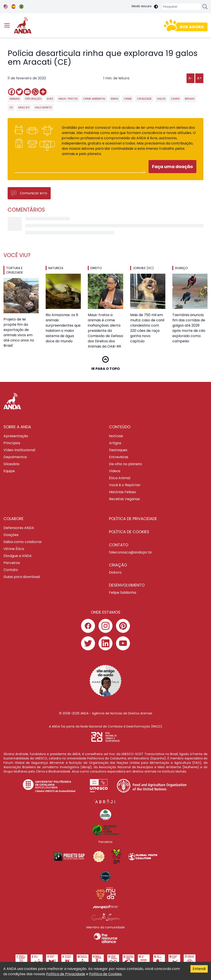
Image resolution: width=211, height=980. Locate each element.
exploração (33, 99)
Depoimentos (15, 457)
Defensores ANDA (19, 528)
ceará (175, 99)
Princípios (12, 443)
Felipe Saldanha (123, 593)
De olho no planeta (125, 464)
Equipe (9, 471)
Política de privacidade (133, 519)
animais (15, 99)
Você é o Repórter (125, 485)
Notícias (116, 436)
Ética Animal (120, 478)
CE (11, 107)
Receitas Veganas (124, 499)
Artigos (115, 443)
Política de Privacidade (66, 974)
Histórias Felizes (122, 492)
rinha (115, 99)
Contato (11, 570)
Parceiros (12, 563)
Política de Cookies (105, 974)
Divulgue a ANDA (18, 556)
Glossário (11, 464)
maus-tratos (68, 99)
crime (128, 99)
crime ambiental (94, 99)
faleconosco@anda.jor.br (131, 552)
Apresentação (16, 436)
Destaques (118, 450)
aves (50, 99)
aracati (24, 107)
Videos (115, 471)
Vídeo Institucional (19, 450)
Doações (11, 535)
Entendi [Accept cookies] (199, 969)
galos (161, 99)
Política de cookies (129, 532)
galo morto (43, 107)
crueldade (144, 99)
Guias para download (22, 577)
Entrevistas (119, 457)
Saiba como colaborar (23, 542)
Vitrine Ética (14, 549)
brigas (190, 99)
